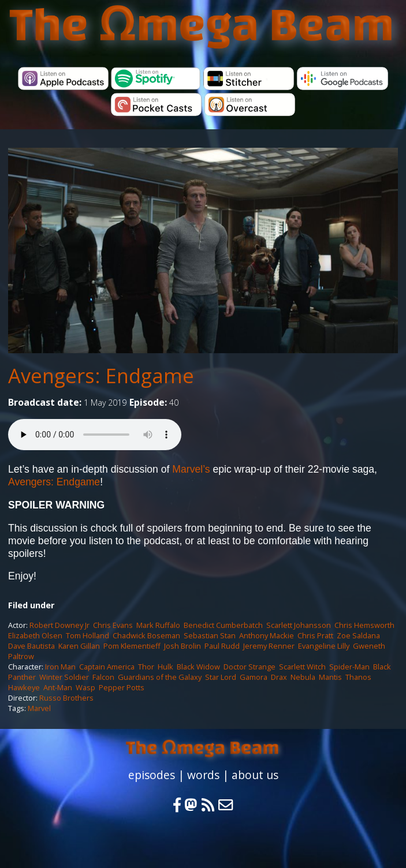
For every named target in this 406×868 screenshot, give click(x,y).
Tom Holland (87, 635)
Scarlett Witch (302, 667)
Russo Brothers (66, 698)
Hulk (165, 667)
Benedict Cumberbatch (223, 625)
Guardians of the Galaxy (160, 677)
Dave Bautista (31, 646)
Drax (279, 677)
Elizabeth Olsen (35, 635)
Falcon (103, 677)
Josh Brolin (182, 646)
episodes (152, 775)
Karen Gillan (79, 646)
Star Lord (221, 677)
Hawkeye (24, 687)
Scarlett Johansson (299, 625)
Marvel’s (191, 469)
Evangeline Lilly (324, 646)
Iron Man (60, 667)
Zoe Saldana (358, 635)
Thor (146, 667)
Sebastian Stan (210, 635)
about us (255, 775)
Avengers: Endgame (54, 482)
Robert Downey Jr (59, 625)
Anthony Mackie (267, 635)
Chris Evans (113, 625)
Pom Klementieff (132, 646)
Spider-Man (349, 667)
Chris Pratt (315, 635)
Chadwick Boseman (146, 635)
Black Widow (198, 667)
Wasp (85, 687)
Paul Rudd (222, 646)
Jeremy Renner (269, 646)
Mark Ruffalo (158, 625)
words (203, 775)
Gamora (254, 677)
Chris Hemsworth (364, 625)
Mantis (330, 677)
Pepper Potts (122, 687)
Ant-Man (58, 687)
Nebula (303, 677)
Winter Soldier (64, 677)
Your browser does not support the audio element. (95, 435)
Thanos (358, 677)
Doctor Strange (249, 667)
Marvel (39, 708)
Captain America (107, 667)
